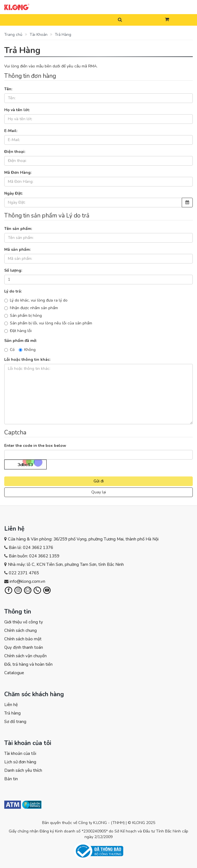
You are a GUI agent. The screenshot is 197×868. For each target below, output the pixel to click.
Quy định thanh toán (24, 647)
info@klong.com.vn (27, 581)
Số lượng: (13, 270)
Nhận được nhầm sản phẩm (31, 308)
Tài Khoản (38, 35)
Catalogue (14, 673)
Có (9, 350)
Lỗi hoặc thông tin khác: (27, 360)
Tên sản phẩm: (18, 229)
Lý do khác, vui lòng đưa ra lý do (36, 300)
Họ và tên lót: (17, 110)
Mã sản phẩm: (17, 250)
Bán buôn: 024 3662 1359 (34, 556)
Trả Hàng (62, 35)
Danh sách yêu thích (23, 770)
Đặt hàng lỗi (18, 331)
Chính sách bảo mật (23, 639)
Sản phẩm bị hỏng (23, 316)
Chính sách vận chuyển (25, 656)
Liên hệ (11, 705)
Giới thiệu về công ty (24, 622)
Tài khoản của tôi (20, 753)
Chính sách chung (20, 630)
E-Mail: (11, 131)
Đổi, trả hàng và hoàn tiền (28, 664)
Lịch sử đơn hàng (20, 762)
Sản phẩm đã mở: (20, 341)
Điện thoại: (15, 152)
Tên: (8, 89)
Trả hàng (12, 713)
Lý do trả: (13, 291)
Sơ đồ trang (15, 722)
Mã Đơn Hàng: (18, 172)
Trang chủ (13, 35)
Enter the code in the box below (35, 446)
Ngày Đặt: (13, 193)
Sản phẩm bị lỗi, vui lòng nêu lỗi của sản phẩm (48, 323)
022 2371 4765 (24, 573)
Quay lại (99, 492)
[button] (167, 20)
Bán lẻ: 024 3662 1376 (31, 548)
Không (27, 350)
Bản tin (11, 779)
